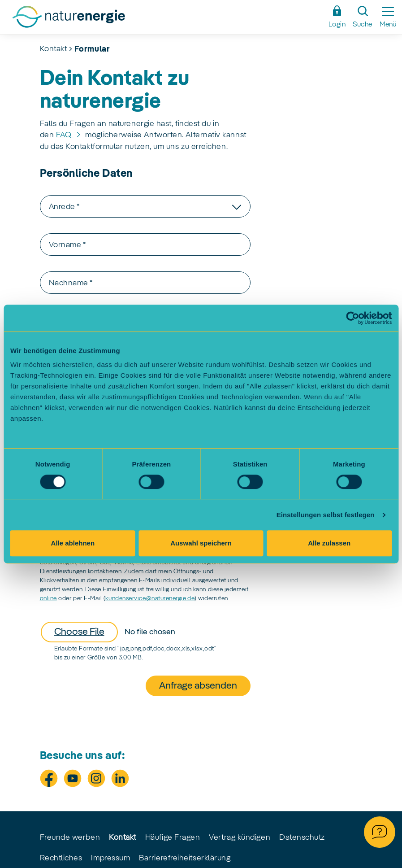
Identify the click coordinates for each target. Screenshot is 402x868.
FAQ (65, 135)
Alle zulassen (329, 543)
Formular (92, 49)
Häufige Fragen (173, 837)
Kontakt (54, 49)
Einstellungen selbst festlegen (326, 515)
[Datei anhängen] (124, 632)
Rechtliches (61, 858)
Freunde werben (70, 837)
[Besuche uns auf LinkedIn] (120, 778)
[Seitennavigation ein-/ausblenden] (388, 17)
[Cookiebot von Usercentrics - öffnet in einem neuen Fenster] (352, 318)
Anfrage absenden (198, 686)
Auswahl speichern (201, 543)
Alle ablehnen (73, 543)
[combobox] (145, 206)
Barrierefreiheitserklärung (185, 858)
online (48, 598)
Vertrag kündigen (240, 837)
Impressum (110, 858)
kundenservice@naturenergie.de (150, 598)
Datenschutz (302, 837)
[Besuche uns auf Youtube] (73, 778)
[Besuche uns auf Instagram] (96, 778)
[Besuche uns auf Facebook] (49, 778)
